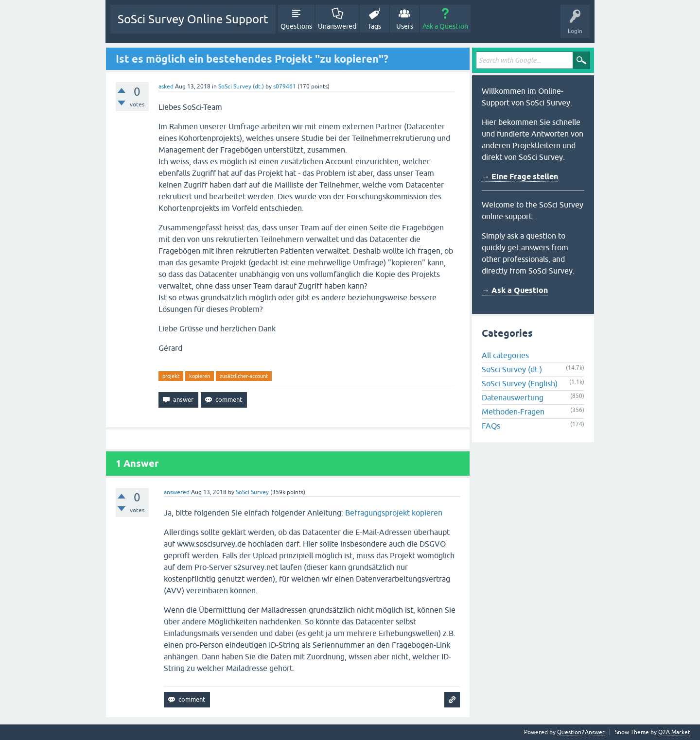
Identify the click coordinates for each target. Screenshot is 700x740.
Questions (296, 26)
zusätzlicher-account (244, 376)
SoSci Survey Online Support (193, 19)
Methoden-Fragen (513, 412)
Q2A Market (674, 732)
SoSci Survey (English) (520, 383)
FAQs (491, 426)
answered (177, 492)
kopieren (200, 376)
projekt (171, 376)
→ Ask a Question (515, 290)
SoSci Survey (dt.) (241, 86)
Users (405, 26)
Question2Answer (581, 732)
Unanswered (337, 26)
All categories (505, 355)
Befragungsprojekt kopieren (394, 513)
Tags (374, 26)
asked (166, 86)
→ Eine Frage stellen (520, 177)
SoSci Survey (252, 492)
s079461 (285, 86)
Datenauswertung (513, 397)
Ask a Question (445, 26)
